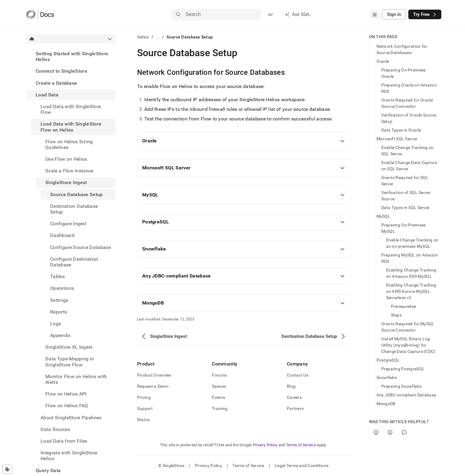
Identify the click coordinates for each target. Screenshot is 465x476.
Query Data (48, 470)
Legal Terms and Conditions (302, 465)
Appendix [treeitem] (60, 335)
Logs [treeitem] (55, 324)
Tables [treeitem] (57, 276)
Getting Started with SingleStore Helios (72, 56)
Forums (219, 375)
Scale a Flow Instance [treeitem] (69, 171)
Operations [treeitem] (62, 288)
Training (220, 408)
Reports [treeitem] (58, 312)
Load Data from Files (64, 441)
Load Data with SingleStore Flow (71, 109)
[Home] (40, 14)
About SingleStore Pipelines (71, 418)
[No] (390, 432)
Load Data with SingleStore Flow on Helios (71, 127)
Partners (295, 408)
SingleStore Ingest (66, 182)
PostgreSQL (388, 360)
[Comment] (404, 432)
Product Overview (154, 375)
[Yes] (376, 432)
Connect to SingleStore (61, 71)
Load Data (47, 95)
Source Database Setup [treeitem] (76, 194)
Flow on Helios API (66, 394)
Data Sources (55, 429)
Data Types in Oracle (401, 130)
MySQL (383, 216)
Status (144, 420)
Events (218, 397)
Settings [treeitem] (59, 300)
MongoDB (386, 404)
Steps (396, 315)
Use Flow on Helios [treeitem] (66, 159)
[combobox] (375, 14)
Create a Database (56, 83)
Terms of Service (301, 445)
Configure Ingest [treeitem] (68, 224)
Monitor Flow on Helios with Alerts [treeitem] (76, 379)
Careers (294, 397)
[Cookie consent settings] (7, 469)
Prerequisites (404, 306)
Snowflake (387, 377)
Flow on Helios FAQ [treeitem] (67, 406)
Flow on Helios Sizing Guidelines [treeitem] (69, 144)
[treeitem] (71, 56)
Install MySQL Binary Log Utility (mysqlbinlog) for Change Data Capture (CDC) (408, 345)
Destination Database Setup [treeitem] (74, 209)
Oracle (383, 61)
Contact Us (298, 375)
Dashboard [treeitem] (62, 235)
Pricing (144, 397)
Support (145, 408)
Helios (143, 37)
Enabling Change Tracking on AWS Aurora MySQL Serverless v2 (411, 291)
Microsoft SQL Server (397, 139)
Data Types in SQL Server (406, 208)
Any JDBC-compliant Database (406, 395)
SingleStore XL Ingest (69, 347)
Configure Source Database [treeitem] (80, 247)
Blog (291, 386)
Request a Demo (153, 386)
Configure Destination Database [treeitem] (74, 262)
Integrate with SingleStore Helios (69, 456)
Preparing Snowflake (401, 386)
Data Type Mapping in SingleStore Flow (70, 362)
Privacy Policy (265, 445)
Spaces (219, 386)
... (158, 37)
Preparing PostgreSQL (403, 369)
